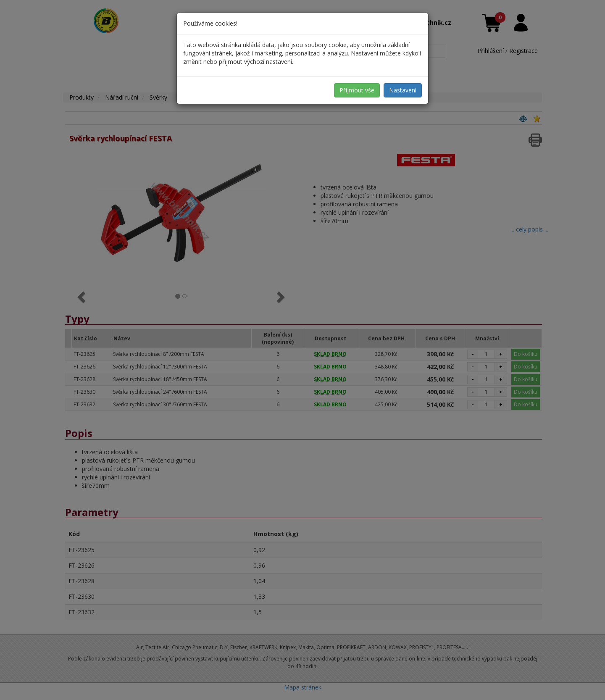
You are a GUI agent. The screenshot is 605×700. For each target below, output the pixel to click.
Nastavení (403, 90)
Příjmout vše (357, 90)
